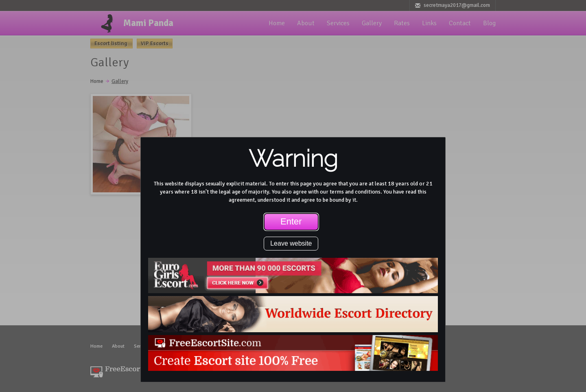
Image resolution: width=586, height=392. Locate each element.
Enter (291, 221)
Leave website (291, 243)
